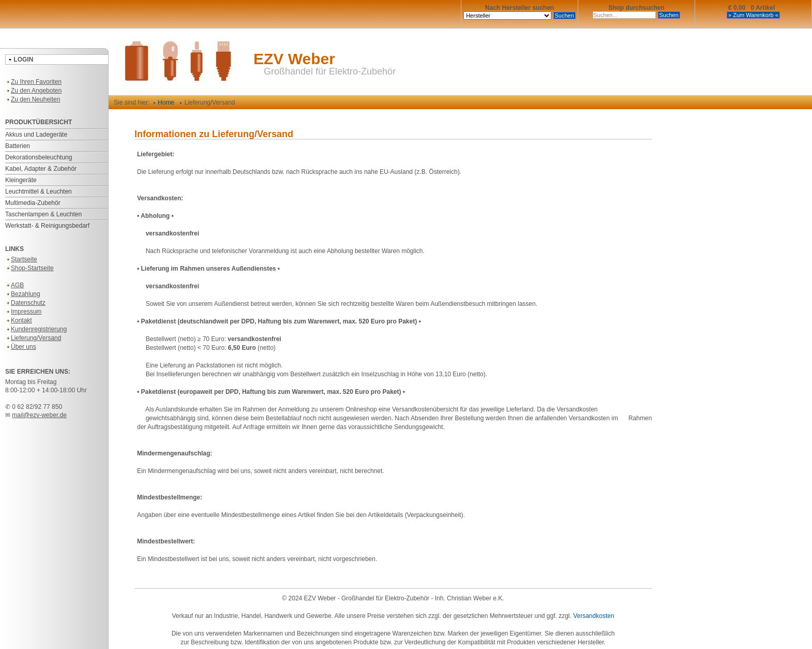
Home (164, 102)
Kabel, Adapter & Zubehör (41, 169)
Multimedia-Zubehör (33, 203)
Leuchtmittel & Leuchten (39, 191)
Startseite (21, 259)
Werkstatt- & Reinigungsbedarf (47, 226)
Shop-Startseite (29, 268)
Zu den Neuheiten (33, 99)
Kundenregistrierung (36, 329)
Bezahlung (23, 294)
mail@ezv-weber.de (39, 415)
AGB (14, 285)
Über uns (21, 347)
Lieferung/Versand (33, 338)
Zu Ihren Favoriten (33, 82)
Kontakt (19, 320)
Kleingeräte (21, 180)
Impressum (23, 312)
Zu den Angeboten (33, 91)
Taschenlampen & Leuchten (43, 214)
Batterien (18, 146)
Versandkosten (593, 616)
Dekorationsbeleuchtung (39, 157)
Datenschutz (25, 303)
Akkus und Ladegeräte (36, 135)
